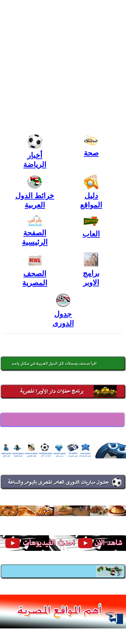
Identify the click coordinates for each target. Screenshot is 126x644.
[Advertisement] (63, 66)
